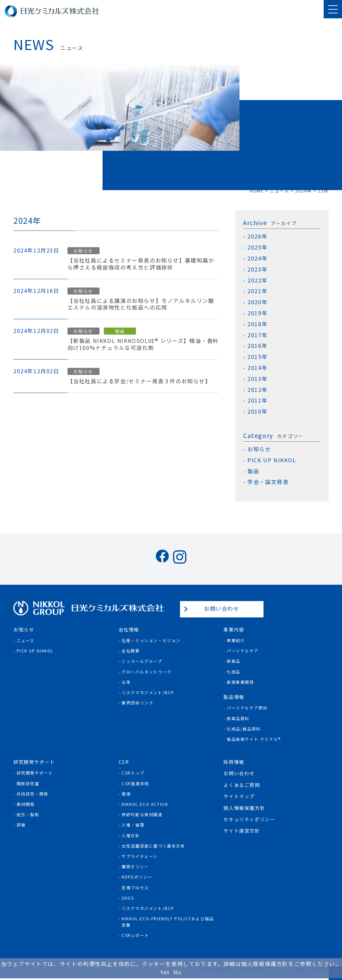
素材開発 (26, 804)
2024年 (258, 258)
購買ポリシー (135, 866)
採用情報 (234, 762)
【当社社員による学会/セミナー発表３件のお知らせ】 (139, 381)
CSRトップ (133, 773)
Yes (165, 972)
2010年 (258, 411)
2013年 (258, 379)
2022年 (258, 280)
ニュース (26, 640)
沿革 (126, 682)
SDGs (128, 898)
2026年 (258, 236)
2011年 (258, 400)
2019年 (258, 313)
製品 (120, 331)
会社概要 (131, 651)
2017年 (258, 335)
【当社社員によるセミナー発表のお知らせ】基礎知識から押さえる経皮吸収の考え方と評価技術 (141, 264)
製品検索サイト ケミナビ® (254, 739)
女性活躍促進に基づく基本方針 (153, 846)
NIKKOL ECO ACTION (145, 804)
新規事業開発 (240, 682)
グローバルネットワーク (147, 672)
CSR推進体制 (135, 783)
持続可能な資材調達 (142, 814)
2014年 (258, 368)
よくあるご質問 (242, 785)
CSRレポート (135, 935)
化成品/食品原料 (244, 729)
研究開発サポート (35, 773)
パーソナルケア (243, 651)
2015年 (258, 357)
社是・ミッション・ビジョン (151, 640)
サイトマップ (239, 796)
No (178, 972)
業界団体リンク (137, 703)
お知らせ (83, 251)
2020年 (258, 302)
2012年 (258, 390)
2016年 (258, 346)
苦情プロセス (135, 887)
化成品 (234, 672)
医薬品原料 (238, 718)
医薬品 (234, 661)
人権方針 (131, 835)
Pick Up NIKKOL (35, 651)
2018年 (258, 324)
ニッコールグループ (142, 661)
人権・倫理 (133, 825)
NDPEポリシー (137, 877)
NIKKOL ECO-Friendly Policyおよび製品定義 (168, 922)
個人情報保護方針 (244, 808)
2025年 (258, 247)
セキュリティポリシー (249, 819)
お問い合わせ (222, 608)
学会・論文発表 (268, 482)
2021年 (258, 291)
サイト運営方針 (242, 831)
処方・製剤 (28, 814)
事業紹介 (236, 640)
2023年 (258, 269)
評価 (21, 825)
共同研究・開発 (33, 794)
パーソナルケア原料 (247, 708)
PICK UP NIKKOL (272, 460)
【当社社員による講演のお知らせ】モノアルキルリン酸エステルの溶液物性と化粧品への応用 (141, 304)
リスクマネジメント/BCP (148, 692)
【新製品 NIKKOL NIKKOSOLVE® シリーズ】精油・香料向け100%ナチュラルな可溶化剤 (143, 344)
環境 (126, 794)
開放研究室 (28, 783)
